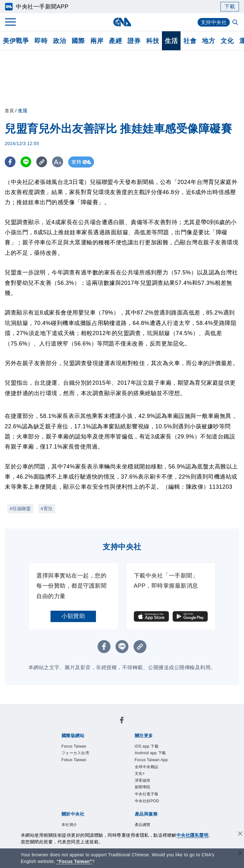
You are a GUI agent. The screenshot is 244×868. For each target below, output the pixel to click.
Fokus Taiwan (74, 760)
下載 (230, 6)
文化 (227, 41)
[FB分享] (10, 162)
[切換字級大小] (59, 162)
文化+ (140, 773)
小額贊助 (73, 616)
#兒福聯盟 (20, 509)
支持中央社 (214, 22)
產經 (115, 41)
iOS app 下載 (147, 746)
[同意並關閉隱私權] (240, 834)
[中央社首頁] (122, 22)
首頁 (9, 111)
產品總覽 (143, 825)
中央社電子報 (147, 794)
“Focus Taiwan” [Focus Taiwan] (74, 861)
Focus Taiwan (74, 746)
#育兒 (47, 509)
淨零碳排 (143, 780)
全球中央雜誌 (147, 767)
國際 (78, 41)
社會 (190, 41)
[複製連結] (42, 162)
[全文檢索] (236, 23)
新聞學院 (143, 787)
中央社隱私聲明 (193, 835)
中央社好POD (147, 801)
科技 (153, 41)
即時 (41, 41)
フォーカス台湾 (75, 753)
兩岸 (97, 41)
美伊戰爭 (16, 41)
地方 (208, 41)
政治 (60, 41)
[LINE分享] (26, 162)
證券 (134, 41)
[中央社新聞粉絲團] (122, 721)
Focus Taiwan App (151, 760)
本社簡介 (69, 825)
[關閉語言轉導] (240, 854)
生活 (171, 41)
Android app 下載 (150, 753)
